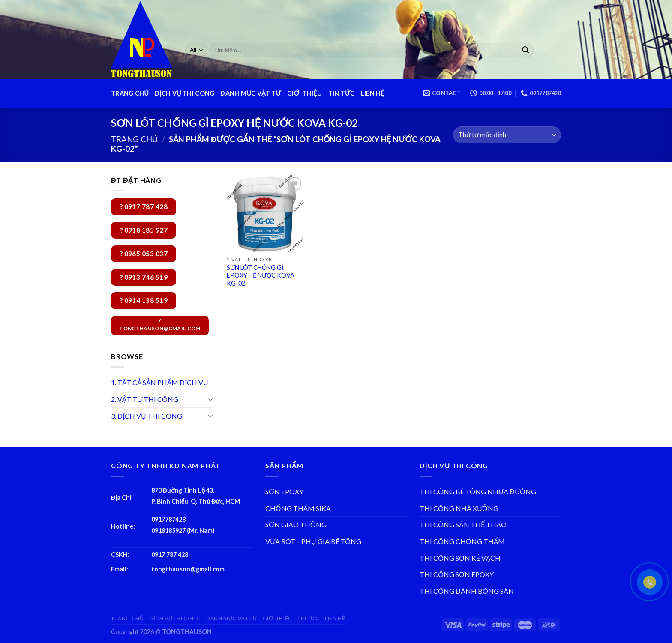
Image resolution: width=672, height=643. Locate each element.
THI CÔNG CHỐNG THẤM (462, 541)
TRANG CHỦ (130, 93)
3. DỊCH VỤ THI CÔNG (147, 416)
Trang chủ (134, 139)
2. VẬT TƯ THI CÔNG (145, 399)
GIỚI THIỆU (304, 93)
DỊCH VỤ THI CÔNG (184, 93)
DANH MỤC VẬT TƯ (251, 93)
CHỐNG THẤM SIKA (298, 508)
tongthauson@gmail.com (188, 569)
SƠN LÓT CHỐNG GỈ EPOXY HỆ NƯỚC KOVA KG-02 (261, 275)
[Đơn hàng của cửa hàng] (507, 135)
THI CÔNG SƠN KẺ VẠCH (460, 558)
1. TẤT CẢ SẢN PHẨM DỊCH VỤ (160, 382)
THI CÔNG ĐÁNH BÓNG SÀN (467, 591)
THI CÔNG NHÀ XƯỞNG (459, 508)
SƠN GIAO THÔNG (296, 525)
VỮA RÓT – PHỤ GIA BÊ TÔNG (313, 541)
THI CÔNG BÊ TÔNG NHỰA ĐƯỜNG (478, 492)
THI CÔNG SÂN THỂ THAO (463, 525)
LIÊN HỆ (373, 93)
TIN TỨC (342, 93)
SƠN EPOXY (284, 492)
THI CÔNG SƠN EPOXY (457, 574)
